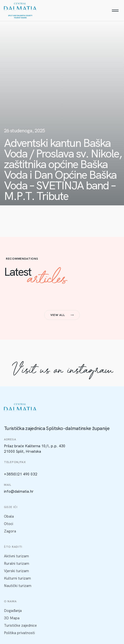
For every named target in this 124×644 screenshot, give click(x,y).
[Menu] (115, 11)
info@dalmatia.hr (19, 491)
